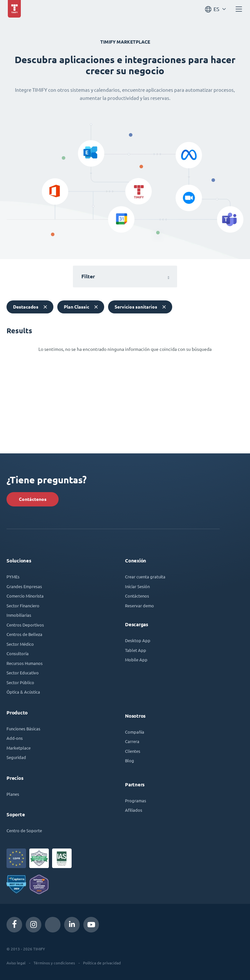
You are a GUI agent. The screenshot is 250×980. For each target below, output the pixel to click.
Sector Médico (20, 644)
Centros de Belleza (24, 634)
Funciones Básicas (23, 729)
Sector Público (20, 682)
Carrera (132, 741)
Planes (13, 794)
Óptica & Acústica (23, 692)
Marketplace (19, 748)
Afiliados (134, 810)
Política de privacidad (102, 963)
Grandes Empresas (24, 586)
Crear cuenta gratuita (145, 577)
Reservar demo (139, 606)
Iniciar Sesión (137, 586)
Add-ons (15, 738)
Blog (130, 760)
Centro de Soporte (24, 830)
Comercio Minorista (25, 596)
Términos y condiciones (54, 963)
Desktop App (138, 640)
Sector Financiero (23, 606)
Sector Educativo (23, 673)
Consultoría (18, 653)
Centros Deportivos (25, 625)
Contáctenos (33, 499)
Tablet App (136, 650)
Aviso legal (16, 963)
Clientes (133, 751)
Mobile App (136, 660)
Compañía (135, 732)
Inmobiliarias (19, 615)
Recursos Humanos (25, 663)
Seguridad (16, 757)
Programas (136, 801)
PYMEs (13, 577)
